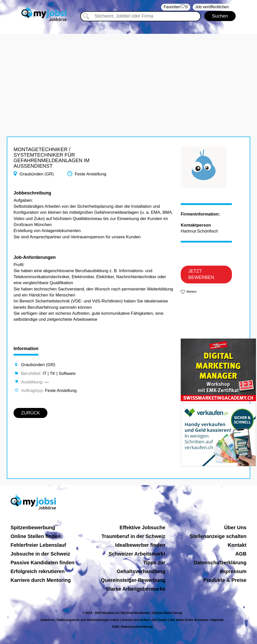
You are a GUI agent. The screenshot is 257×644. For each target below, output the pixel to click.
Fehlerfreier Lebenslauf (38, 545)
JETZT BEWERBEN (201, 274)
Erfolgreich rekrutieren (38, 571)
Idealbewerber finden (140, 545)
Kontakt (237, 545)
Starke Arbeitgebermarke (136, 589)
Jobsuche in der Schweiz (40, 554)
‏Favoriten (176, 7)
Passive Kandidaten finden (43, 563)
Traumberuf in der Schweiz (133, 536)
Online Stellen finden (36, 536)
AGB (241, 554)
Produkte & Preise (225, 580)
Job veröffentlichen (212, 7)
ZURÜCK (30, 413)
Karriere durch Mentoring (41, 580)
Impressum (233, 571)
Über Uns (235, 527)
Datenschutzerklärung (220, 563)
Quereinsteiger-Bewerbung (133, 580)
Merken (191, 292)
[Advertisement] (128, 69)
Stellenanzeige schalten (218, 536)
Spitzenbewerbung (33, 527)
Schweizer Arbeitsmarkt (137, 554)
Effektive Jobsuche (142, 527)
